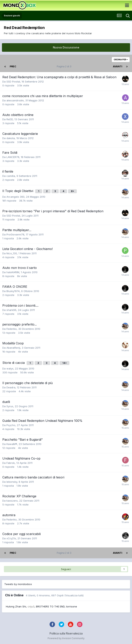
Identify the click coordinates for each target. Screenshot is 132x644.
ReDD (10, 119)
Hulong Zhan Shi (16, 606)
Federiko (12, 329)
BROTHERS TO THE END (50, 606)
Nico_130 (12, 253)
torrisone (72, 606)
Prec (13, 66)
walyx (10, 369)
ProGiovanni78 (15, 234)
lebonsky (12, 482)
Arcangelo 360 (15, 197)
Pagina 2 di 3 (65, 66)
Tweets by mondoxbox (18, 584)
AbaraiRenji (13, 348)
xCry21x (11, 538)
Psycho (11, 425)
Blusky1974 (13, 291)
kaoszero (12, 501)
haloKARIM (13, 272)
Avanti (118, 66)
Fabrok (11, 463)
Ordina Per (121, 60)
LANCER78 (13, 157)
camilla (11, 176)
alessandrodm (15, 100)
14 (64, 363)
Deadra (11, 387)
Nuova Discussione (66, 47)
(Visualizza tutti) (74, 595)
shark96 (11, 310)
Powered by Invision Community (66, 638)
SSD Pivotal (13, 82)
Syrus (10, 406)
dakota (11, 138)
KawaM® (12, 444)
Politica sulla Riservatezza (66, 633)
